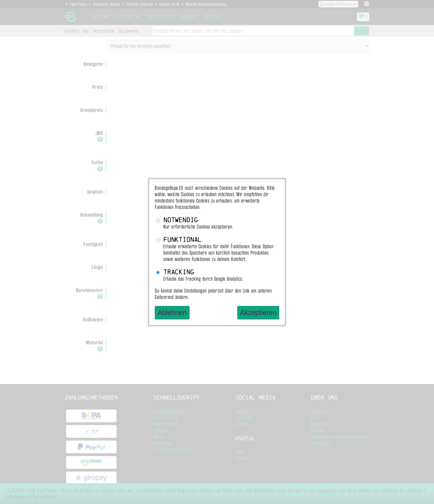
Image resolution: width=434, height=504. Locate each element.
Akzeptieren (258, 313)
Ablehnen (172, 313)
